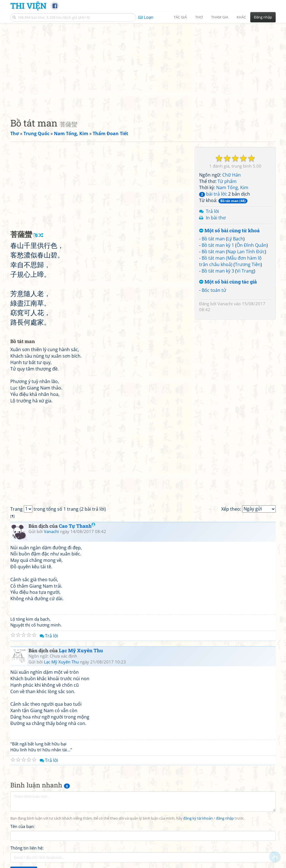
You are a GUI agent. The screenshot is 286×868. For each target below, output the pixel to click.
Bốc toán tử (214, 290)
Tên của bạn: (22, 826)
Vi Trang (245, 271)
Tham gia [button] (220, 17)
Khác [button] (241, 17)
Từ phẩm (227, 181)
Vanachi (225, 304)
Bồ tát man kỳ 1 (218, 245)
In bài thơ (216, 218)
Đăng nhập (263, 17)
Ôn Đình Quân (252, 245)
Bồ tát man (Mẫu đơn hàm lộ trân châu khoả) (230, 261)
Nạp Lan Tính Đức (246, 252)
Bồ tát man (213, 239)
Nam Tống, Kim (232, 187)
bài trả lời (213, 194)
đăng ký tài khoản (198, 818)
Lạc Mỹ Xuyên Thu (81, 650)
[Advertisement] (143, 66)
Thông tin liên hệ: (27, 848)
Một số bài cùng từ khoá (229, 231)
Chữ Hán (232, 175)
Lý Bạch (235, 239)
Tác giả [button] (180, 17)
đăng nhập (225, 818)
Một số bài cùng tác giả (228, 282)
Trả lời (212, 211)
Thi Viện (28, 6)
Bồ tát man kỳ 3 (218, 271)
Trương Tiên (248, 264)
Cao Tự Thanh (77, 526)
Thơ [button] (199, 17)
